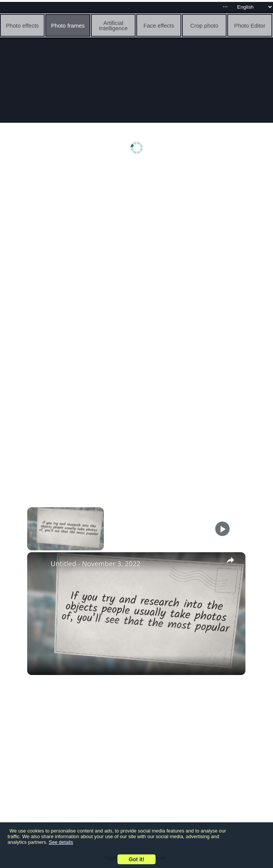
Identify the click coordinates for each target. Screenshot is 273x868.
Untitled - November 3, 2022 (96, 564)
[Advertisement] (136, 225)
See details (61, 842)
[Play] (222, 529)
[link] (39, 564)
